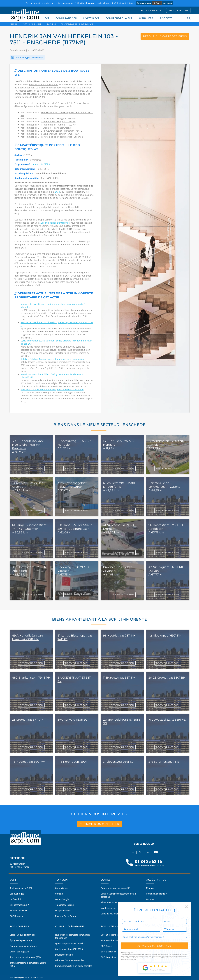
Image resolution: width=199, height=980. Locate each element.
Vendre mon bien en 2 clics (114, 908)
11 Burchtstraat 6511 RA (119, 678)
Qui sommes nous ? (19, 905)
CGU (28, 977)
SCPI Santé (106, 946)
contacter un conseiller (99, 824)
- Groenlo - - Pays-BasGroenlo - (57, 128)
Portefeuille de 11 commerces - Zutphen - (63, 137)
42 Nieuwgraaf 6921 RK (165, 636)
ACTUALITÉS (146, 18)
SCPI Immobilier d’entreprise (55, 223)
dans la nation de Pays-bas (44, 84)
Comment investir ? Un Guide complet (73, 966)
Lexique (150, 899)
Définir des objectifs (20, 952)
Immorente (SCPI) (41, 164)
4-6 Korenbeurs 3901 (72, 762)
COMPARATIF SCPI (67, 18)
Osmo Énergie (62, 899)
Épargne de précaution (21, 940)
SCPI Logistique (109, 957)
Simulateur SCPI (109, 902)
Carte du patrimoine (110, 914)
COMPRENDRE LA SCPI (119, 18)
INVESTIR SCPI (92, 18)
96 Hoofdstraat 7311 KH (119, 636)
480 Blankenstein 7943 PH (31, 678)
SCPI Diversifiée (109, 952)
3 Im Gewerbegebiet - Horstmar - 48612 (62, 131)
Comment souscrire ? (156, 894)
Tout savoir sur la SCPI (21, 888)
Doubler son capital (65, 955)
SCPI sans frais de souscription (116, 940)
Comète (59, 894)
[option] (145, 238)
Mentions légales (17, 977)
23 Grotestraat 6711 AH (28, 720)
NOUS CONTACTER (152, 11)
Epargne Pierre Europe (66, 916)
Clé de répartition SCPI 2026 (69, 949)
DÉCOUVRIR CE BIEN (31, 468)
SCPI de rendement (19, 910)
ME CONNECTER (178, 11)
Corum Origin (62, 888)
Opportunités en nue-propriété (115, 888)
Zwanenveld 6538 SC (72, 720)
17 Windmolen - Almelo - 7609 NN (59, 125)
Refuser (157, 3)
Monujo (150, 888)
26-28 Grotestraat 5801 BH (167, 678)
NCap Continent (63, 910)
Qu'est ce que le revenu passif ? (70, 943)
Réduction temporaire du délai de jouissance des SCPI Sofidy (52, 389)
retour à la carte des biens (165, 36)
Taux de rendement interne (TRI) (25, 957)
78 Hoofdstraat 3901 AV (29, 762)
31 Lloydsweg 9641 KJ (118, 762)
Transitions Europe (64, 905)
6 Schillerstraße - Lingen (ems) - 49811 (61, 134)
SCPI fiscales (16, 916)
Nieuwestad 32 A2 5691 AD (167, 720)
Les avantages (17, 894)
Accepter (168, 3)
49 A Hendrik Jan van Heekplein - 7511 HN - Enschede (28, 445)
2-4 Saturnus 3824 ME (164, 762)
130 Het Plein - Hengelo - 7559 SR (58, 122)
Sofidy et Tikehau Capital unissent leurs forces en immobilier (52, 359)
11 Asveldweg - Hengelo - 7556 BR (59, 119)
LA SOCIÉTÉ (165, 18)
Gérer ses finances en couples (70, 960)
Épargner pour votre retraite (23, 946)
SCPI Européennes (110, 935)
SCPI (48, 18)
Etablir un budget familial (22, 935)
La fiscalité (15, 899)
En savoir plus (144, 3)
